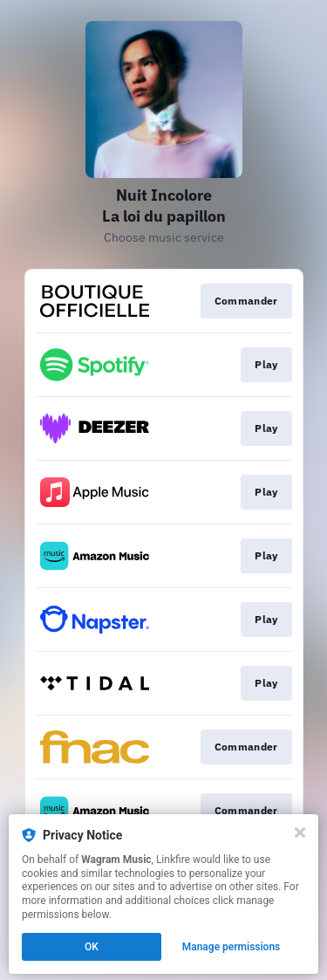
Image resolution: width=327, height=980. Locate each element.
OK (92, 947)
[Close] (300, 833)
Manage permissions (232, 947)
